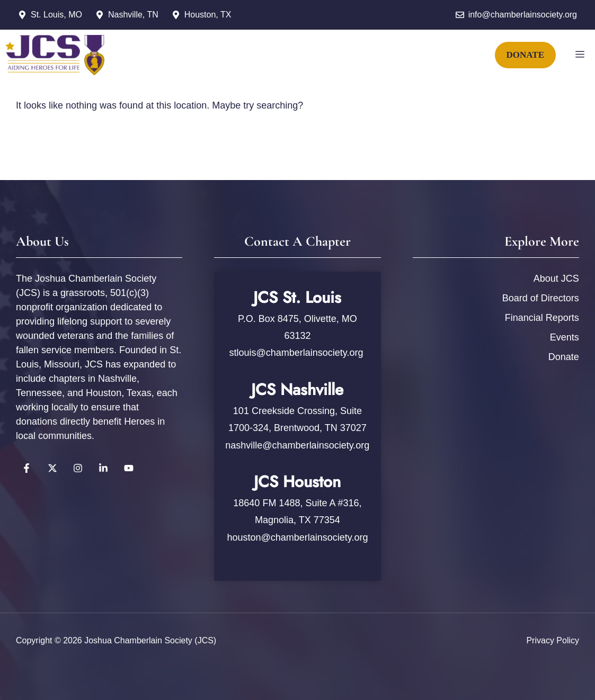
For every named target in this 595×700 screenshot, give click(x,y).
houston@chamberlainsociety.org (297, 537)
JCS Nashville (297, 389)
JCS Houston (297, 482)
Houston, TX (208, 15)
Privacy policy (553, 640)
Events (565, 337)
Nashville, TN (133, 15)
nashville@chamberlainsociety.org (297, 445)
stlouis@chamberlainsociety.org (297, 353)
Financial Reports (542, 318)
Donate (564, 357)
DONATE (525, 55)
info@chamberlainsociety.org (523, 15)
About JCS (556, 279)
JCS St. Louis (297, 297)
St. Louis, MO (56, 15)
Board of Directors (541, 298)
